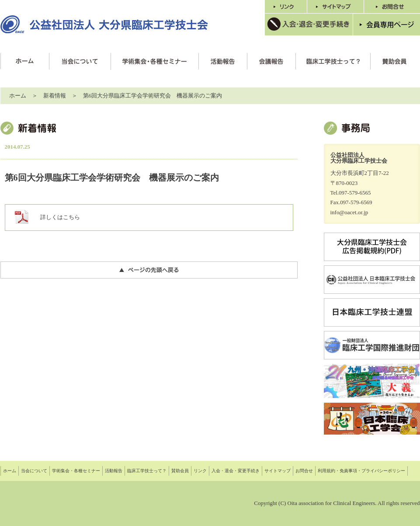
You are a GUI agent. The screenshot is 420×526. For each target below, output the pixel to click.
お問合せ (304, 471)
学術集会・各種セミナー (76, 471)
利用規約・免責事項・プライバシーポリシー (361, 471)
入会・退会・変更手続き (236, 471)
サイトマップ (278, 471)
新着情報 (55, 96)
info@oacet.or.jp (349, 212)
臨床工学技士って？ (147, 471)
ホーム (18, 96)
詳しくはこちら (60, 217)
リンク (200, 471)
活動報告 (114, 471)
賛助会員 (180, 471)
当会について (34, 471)
